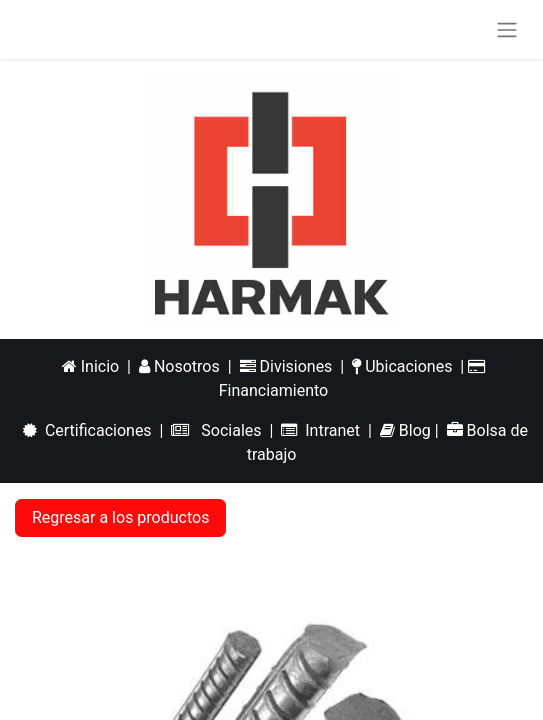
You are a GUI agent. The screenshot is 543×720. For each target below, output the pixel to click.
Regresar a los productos (120, 517)
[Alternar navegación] (507, 29)
